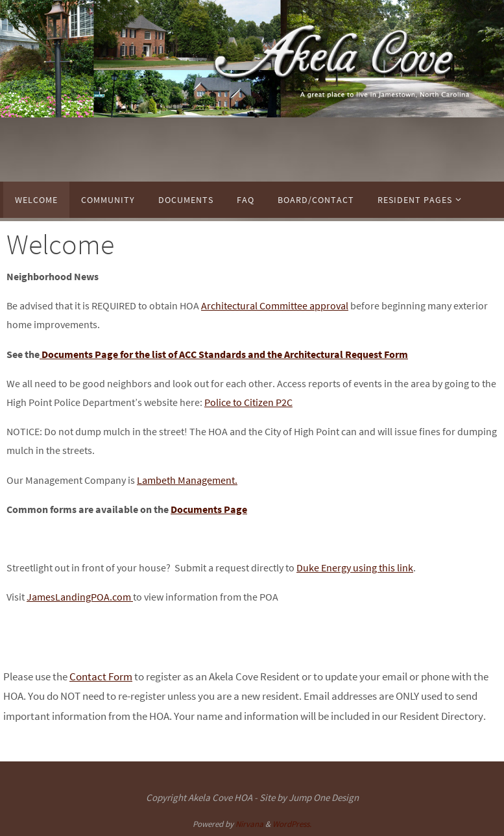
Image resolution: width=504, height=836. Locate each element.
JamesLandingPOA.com (80, 597)
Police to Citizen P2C (248, 402)
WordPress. (292, 824)
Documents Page (209, 509)
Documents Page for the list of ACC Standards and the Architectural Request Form (224, 354)
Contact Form (101, 676)
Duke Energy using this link (355, 567)
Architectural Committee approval (275, 305)
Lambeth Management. (187, 480)
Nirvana (249, 824)
